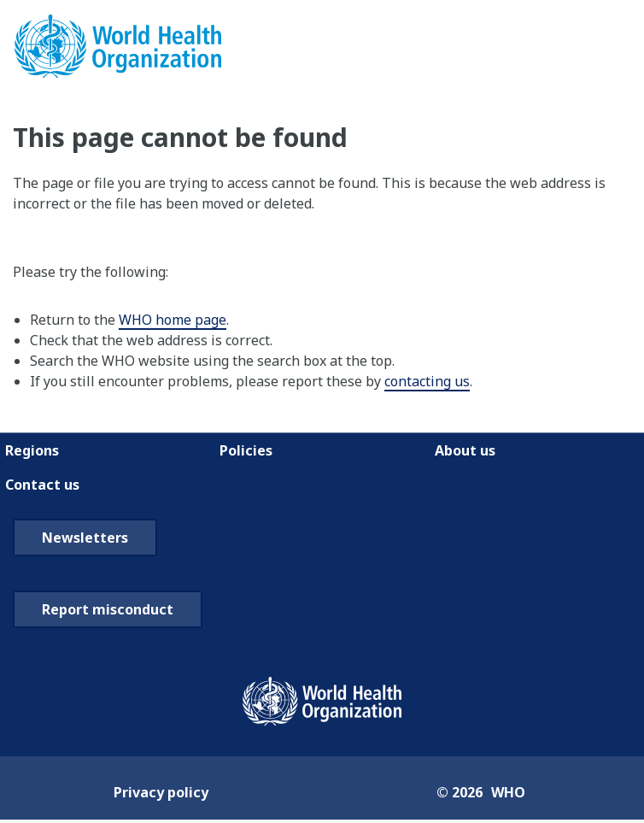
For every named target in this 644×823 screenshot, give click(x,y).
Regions (32, 450)
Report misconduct (108, 609)
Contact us (42, 485)
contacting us (427, 381)
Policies (246, 450)
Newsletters (85, 538)
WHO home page (173, 320)
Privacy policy (161, 792)
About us (465, 450)
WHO (508, 792)
